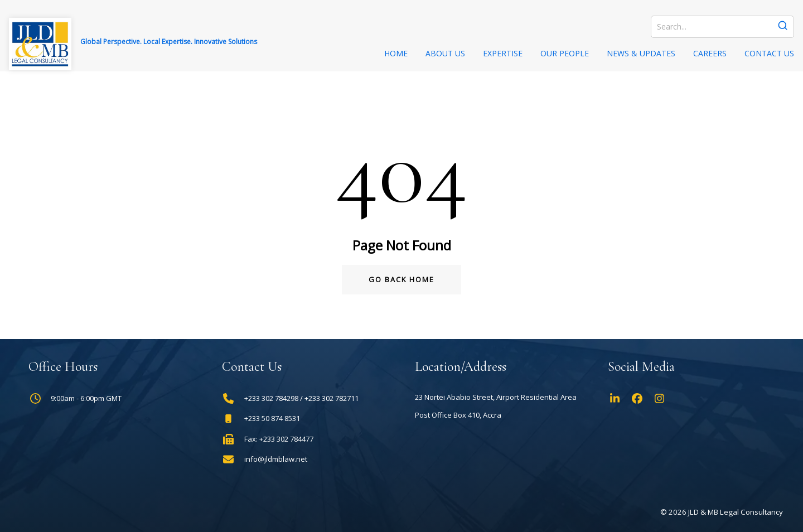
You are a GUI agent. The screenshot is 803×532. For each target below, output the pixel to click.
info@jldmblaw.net (276, 459)
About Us (445, 53)
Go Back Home (401, 279)
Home (396, 53)
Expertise (503, 53)
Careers (710, 53)
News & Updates (641, 53)
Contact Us (769, 53)
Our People (565, 53)
